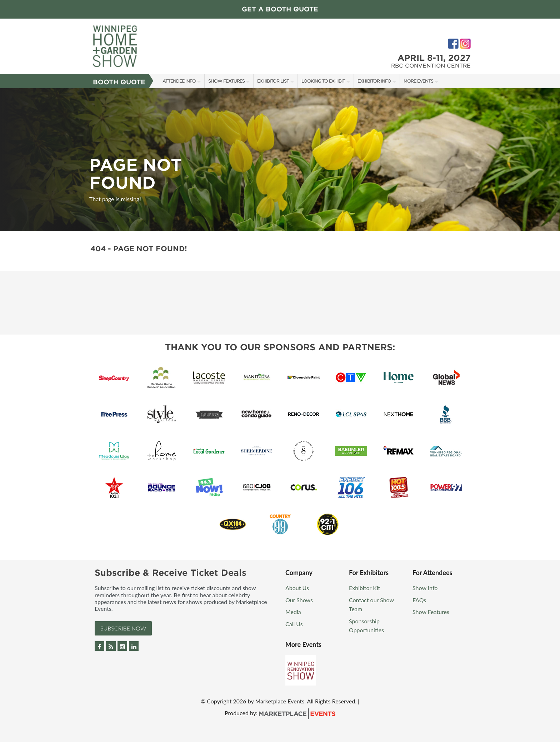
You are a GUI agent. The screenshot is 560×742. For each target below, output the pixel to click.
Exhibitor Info (374, 81)
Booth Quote (119, 82)
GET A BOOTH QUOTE (280, 9)
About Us (297, 588)
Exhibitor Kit (364, 588)
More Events (418, 81)
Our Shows (299, 600)
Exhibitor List (273, 81)
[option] (280, 160)
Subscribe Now (123, 628)
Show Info (425, 588)
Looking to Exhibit (323, 81)
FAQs (419, 600)
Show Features (226, 81)
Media (293, 612)
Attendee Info (179, 81)
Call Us (294, 624)
